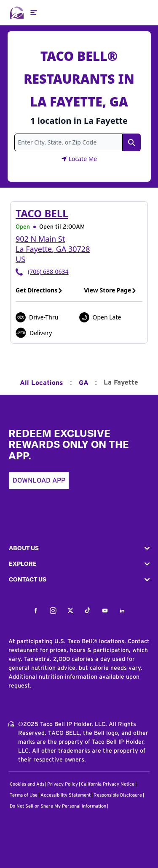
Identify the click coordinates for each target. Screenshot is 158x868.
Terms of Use (24, 795)
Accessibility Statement (66, 795)
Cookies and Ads (27, 784)
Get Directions (39, 290)
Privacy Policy (63, 784)
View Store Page (111, 290)
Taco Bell (42, 213)
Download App (39, 480)
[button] (79, 548)
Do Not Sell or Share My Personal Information (58, 806)
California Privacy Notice (108, 784)
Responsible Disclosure (118, 795)
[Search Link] (131, 142)
